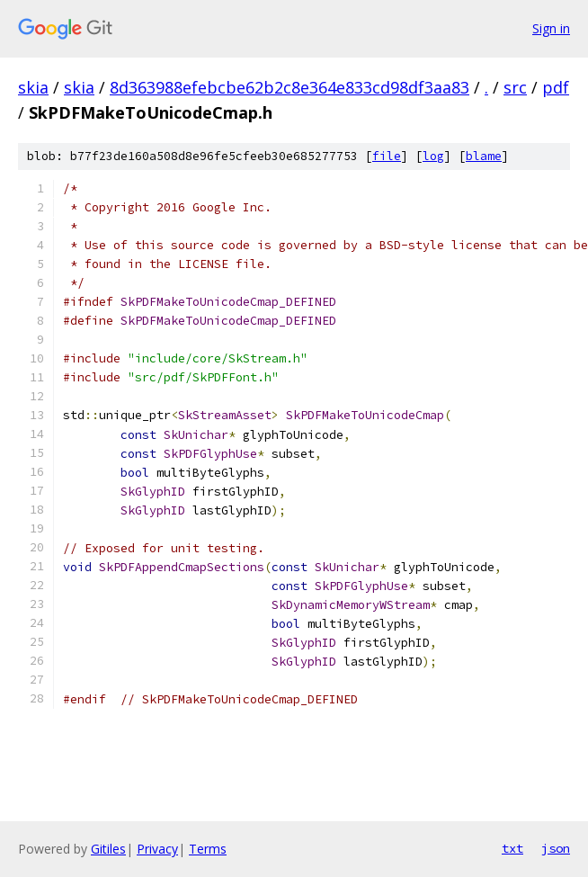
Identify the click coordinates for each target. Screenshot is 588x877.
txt (512, 848)
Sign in (551, 28)
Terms (208, 849)
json (556, 848)
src (515, 87)
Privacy (157, 849)
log (433, 156)
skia (33, 87)
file (387, 156)
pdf (556, 87)
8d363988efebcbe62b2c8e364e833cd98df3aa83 (290, 87)
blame (484, 156)
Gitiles (108, 849)
